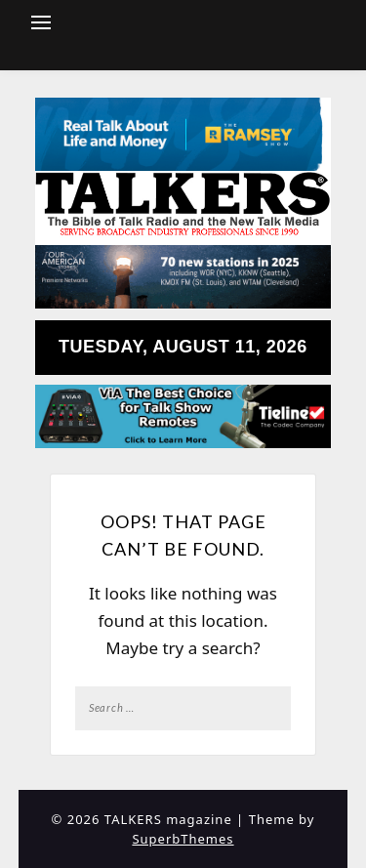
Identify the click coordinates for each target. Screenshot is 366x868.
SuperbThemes (183, 839)
